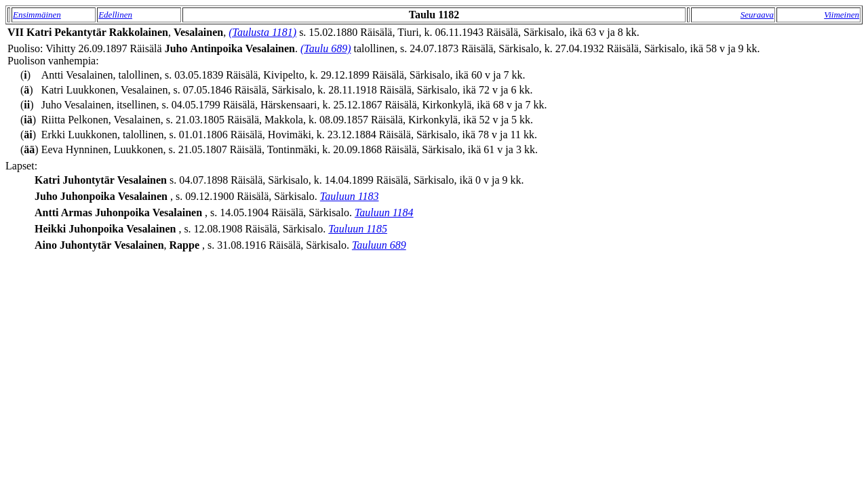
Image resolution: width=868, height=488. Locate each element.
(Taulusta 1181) (262, 32)
